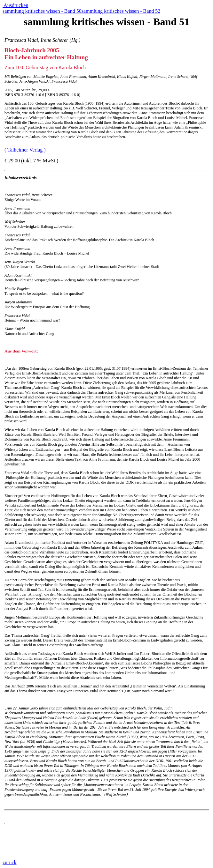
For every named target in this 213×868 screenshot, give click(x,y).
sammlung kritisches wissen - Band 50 (42, 11)
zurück (10, 862)
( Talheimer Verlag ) (25, 150)
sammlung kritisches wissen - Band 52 (121, 11)
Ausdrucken (15, 5)
